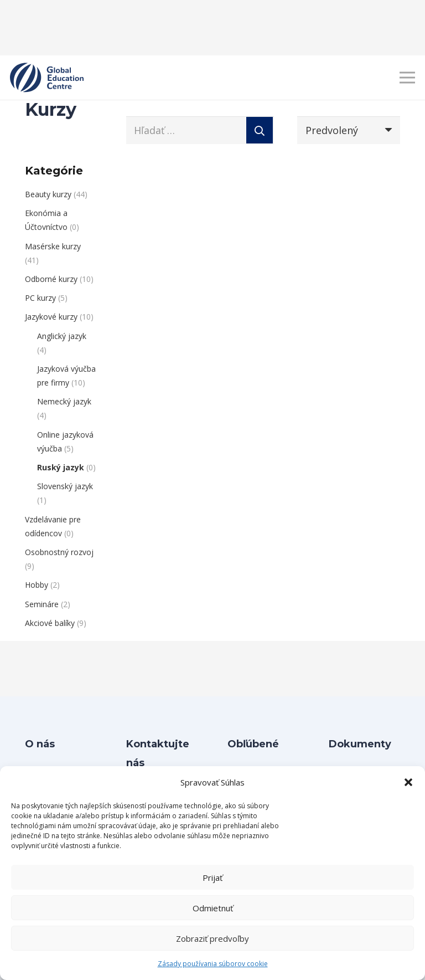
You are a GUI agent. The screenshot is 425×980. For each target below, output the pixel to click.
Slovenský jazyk (65, 486)
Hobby (37, 585)
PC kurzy (40, 298)
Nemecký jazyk (64, 401)
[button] (408, 782)
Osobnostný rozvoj (59, 552)
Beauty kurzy (48, 194)
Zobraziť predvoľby (212, 938)
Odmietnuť (213, 908)
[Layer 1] (47, 78)
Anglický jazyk (62, 336)
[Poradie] (349, 130)
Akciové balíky (50, 623)
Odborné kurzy (51, 279)
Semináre (42, 604)
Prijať (212, 878)
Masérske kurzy (53, 246)
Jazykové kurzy (51, 317)
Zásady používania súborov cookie (213, 964)
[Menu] (408, 78)
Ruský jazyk (61, 467)
